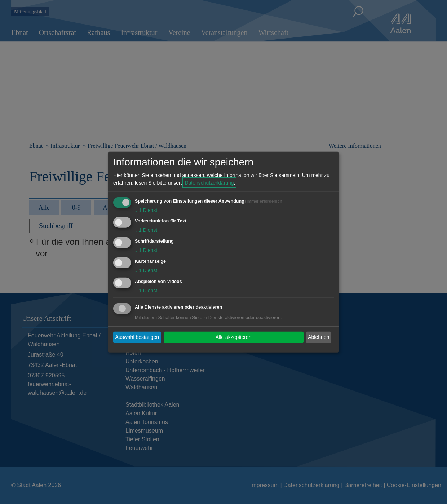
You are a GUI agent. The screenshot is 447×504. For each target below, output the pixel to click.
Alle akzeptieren (234, 337)
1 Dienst (146, 210)
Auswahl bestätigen (137, 337)
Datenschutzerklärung (209, 182)
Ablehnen (318, 337)
